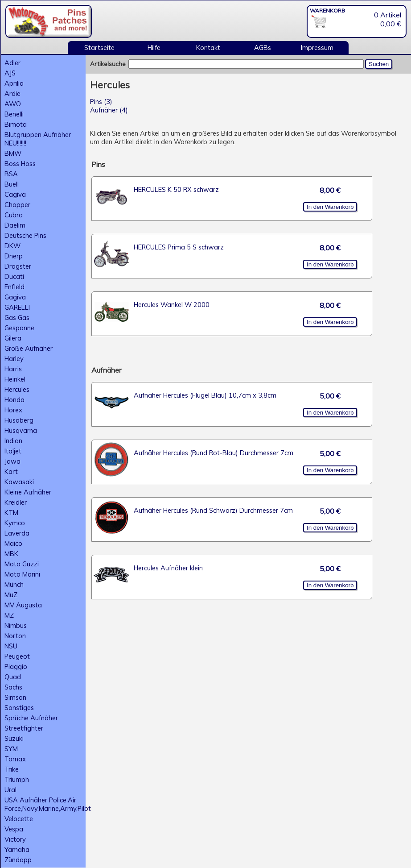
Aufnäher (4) (109, 110)
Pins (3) (101, 102)
